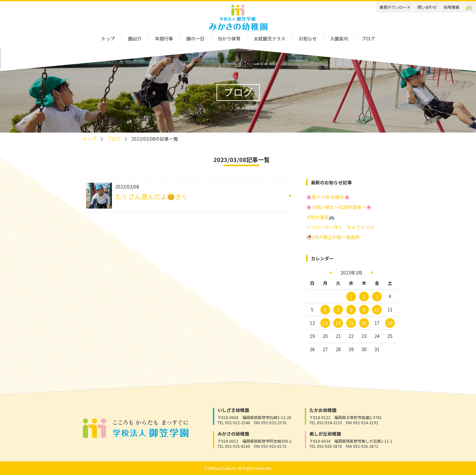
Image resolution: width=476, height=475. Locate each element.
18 (390, 323)
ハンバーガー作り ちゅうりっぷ (340, 227)
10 (377, 310)
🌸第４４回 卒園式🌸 (328, 197)
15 (351, 323)
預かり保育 (229, 38)
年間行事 (164, 38)
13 (325, 323)
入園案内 (339, 38)
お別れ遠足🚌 (320, 217)
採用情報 (451, 7)
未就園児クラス (270, 38)
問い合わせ (427, 7)
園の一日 (195, 38)
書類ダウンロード (395, 7)
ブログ (368, 38)
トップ (108, 38)
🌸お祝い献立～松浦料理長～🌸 (339, 207)
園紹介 (135, 38)
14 (338, 323)
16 (364, 323)
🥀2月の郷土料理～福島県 (333, 237)
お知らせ (308, 38)
